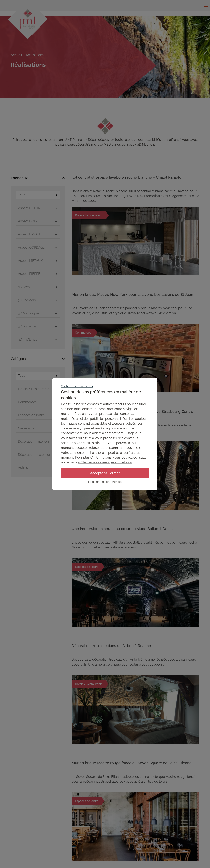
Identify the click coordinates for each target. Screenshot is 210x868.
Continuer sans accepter (77, 386)
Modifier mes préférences (105, 482)
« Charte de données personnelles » (105, 462)
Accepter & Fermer (105, 473)
